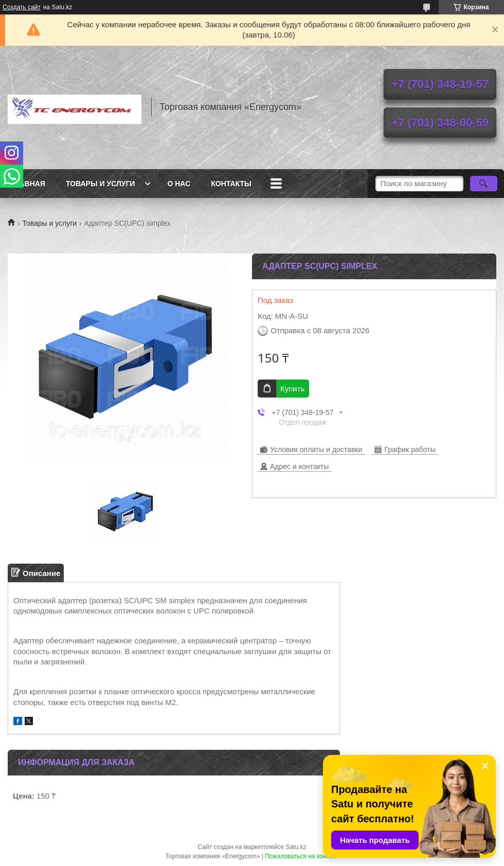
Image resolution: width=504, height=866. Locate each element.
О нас (179, 184)
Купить (292, 389)
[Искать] (484, 184)
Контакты (231, 184)
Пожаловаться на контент (302, 856)
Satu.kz (296, 847)
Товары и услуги (101, 184)
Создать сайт (22, 7)
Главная (28, 184)
